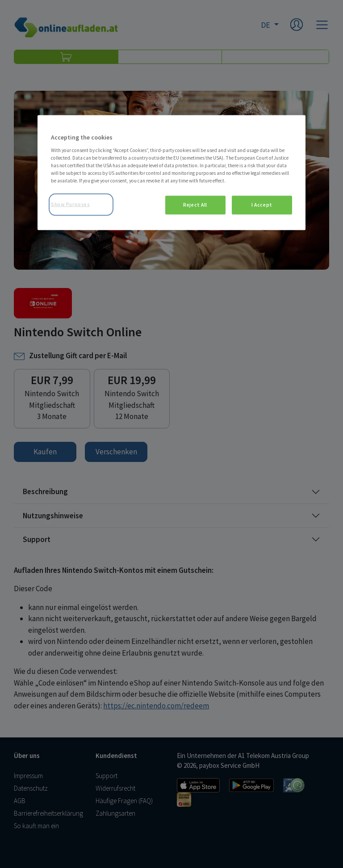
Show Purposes (70, 204)
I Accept (262, 205)
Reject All (195, 205)
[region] (171, 173)
